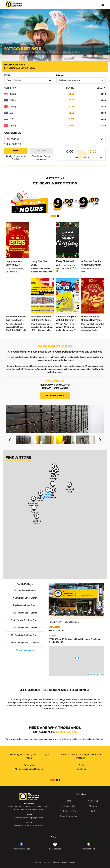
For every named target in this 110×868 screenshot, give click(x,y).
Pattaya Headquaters (55, 388)
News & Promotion (68, 816)
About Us (93, 806)
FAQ (93, 811)
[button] (29, 80)
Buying (16, 151)
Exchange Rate (68, 806)
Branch (61, 75)
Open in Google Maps (96, 675)
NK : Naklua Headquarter (55, 385)
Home (68, 801)
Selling (41, 151)
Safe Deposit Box (68, 811)
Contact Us (93, 801)
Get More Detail (55, 396)
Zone (7, 75)
